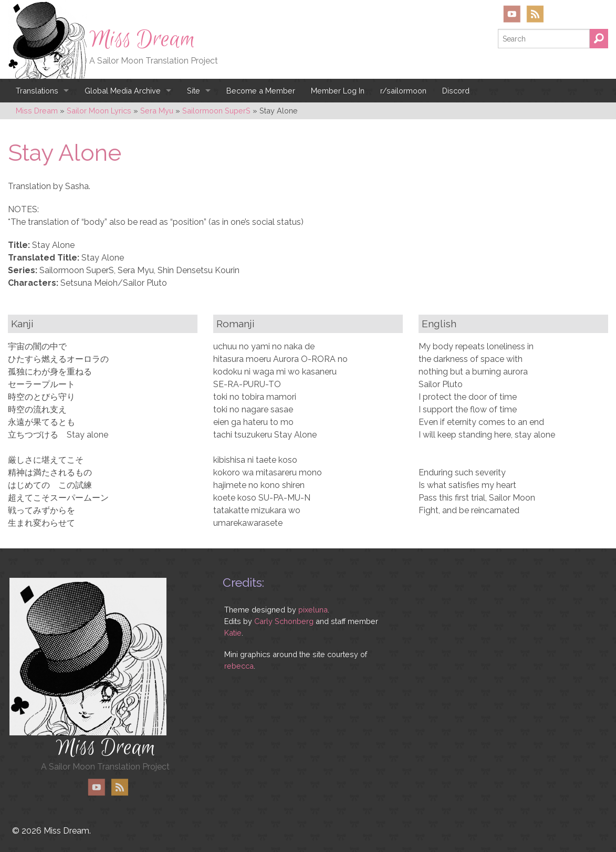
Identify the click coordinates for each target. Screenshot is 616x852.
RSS (535, 14)
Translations (37, 91)
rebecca (239, 666)
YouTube (512, 14)
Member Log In (338, 91)
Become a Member (261, 91)
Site (194, 91)
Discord (456, 91)
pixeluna (313, 610)
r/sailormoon (403, 91)
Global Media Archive (123, 91)
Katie (233, 633)
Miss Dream (142, 39)
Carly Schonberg (284, 621)
